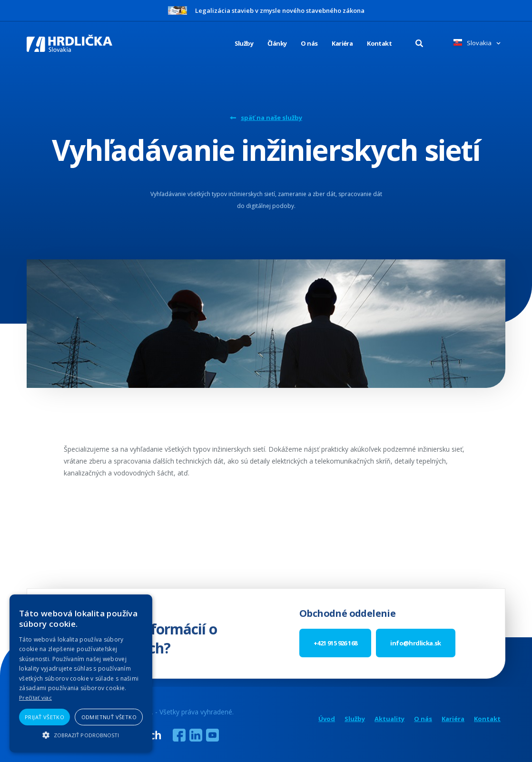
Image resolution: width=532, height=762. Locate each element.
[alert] (81, 673)
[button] (81, 735)
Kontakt (379, 43)
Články (277, 43)
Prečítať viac (35, 698)
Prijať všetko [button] (44, 717)
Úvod (327, 719)
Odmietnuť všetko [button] (109, 717)
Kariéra (342, 43)
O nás (309, 43)
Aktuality (389, 719)
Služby (355, 719)
